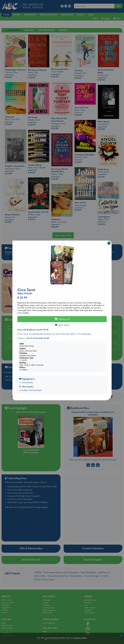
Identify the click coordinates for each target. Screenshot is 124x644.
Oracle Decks (27, 382)
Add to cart (62, 319)
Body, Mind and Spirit (33, 390)
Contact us (22, 338)
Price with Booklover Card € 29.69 (33, 330)
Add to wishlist (62, 325)
